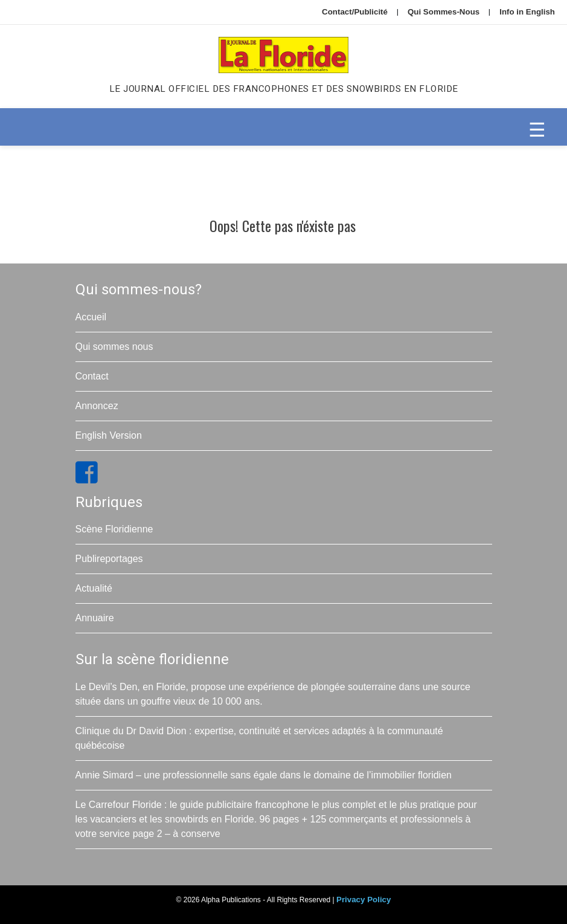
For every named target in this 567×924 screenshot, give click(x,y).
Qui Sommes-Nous (444, 12)
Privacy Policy (364, 900)
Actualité (94, 588)
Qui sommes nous (114, 347)
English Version (109, 435)
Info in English (527, 12)
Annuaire (95, 618)
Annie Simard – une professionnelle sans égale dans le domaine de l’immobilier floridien (264, 775)
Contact (92, 376)
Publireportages (109, 559)
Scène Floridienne (114, 529)
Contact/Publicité (355, 12)
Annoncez (97, 406)
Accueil (91, 317)
